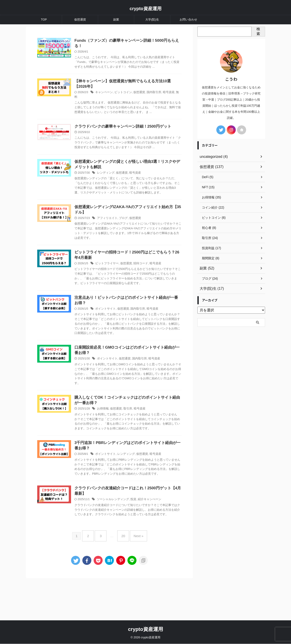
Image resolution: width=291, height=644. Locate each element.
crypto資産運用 (145, 9)
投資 (142, 536)
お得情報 (114, 434)
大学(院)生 (152, 20)
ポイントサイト (116, 333)
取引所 (137, 434)
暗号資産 (175, 99)
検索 (258, 31)
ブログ (133, 241)
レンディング (116, 190)
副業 (116, 20)
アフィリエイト (118, 241)
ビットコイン (132, 99)
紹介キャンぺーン (157, 536)
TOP (44, 20)
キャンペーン (115, 99)
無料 (88, 103)
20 (122, 576)
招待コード (149, 287)
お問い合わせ (188, 20)
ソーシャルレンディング (123, 536)
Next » (135, 576)
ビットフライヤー (117, 287)
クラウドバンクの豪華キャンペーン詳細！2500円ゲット (131, 138)
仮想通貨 (80, 20)
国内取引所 (161, 99)
